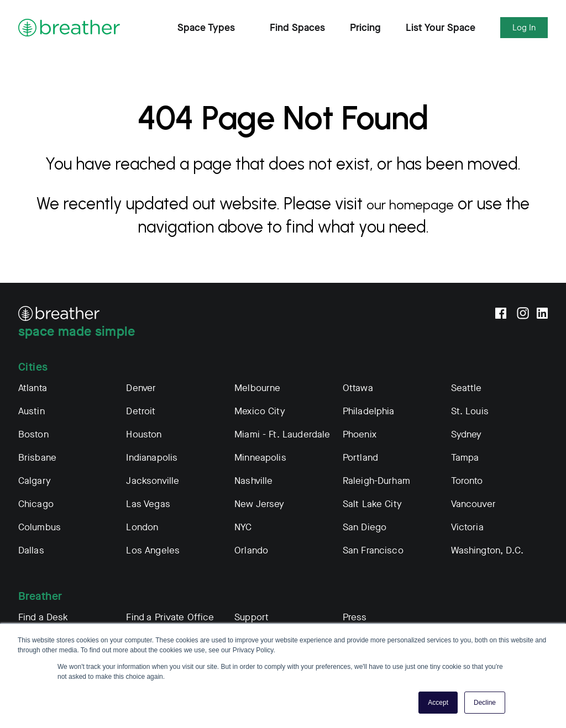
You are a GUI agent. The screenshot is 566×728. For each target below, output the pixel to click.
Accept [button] (438, 703)
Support (251, 617)
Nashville (253, 481)
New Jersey (260, 504)
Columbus (40, 527)
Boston (33, 434)
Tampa (465, 458)
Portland (360, 458)
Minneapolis (260, 458)
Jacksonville (153, 481)
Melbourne (257, 388)
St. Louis (470, 411)
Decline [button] (485, 703)
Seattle (467, 388)
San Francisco (373, 550)
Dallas (31, 550)
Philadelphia (369, 411)
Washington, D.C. (487, 550)
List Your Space (441, 28)
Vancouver (473, 504)
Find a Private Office (170, 617)
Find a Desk (43, 617)
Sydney (467, 434)
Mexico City (260, 411)
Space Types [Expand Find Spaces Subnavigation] (211, 28)
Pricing (365, 28)
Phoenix (360, 434)
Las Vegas (148, 504)
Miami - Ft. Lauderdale (282, 434)
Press (355, 617)
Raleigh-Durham (376, 481)
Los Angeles (153, 550)
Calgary (35, 481)
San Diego (365, 527)
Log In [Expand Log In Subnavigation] (524, 28)
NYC (243, 527)
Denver (141, 388)
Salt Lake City (372, 504)
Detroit (141, 411)
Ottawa (358, 388)
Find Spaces (297, 28)
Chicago (36, 504)
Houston (144, 434)
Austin (32, 411)
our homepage (410, 204)
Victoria (467, 527)
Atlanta (33, 388)
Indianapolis (152, 458)
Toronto (467, 481)
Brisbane (37, 458)
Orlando (251, 550)
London (142, 527)
